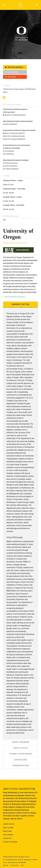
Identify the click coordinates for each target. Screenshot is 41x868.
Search (4, 5)
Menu (37, 5)
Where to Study (9, 824)
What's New (7, 831)
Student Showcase (10, 842)
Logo (21, 5)
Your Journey (8, 835)
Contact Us (7, 838)
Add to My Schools (15, 67)
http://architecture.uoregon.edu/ (15, 297)
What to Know (8, 828)
